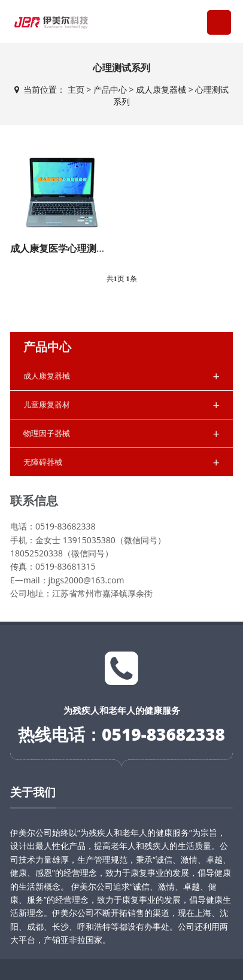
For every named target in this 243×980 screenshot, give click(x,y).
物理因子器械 (121, 433)
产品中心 (110, 89)
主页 (76, 89)
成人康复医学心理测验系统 (68, 248)
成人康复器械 (161, 89)
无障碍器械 (121, 462)
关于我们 (33, 792)
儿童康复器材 (121, 405)
